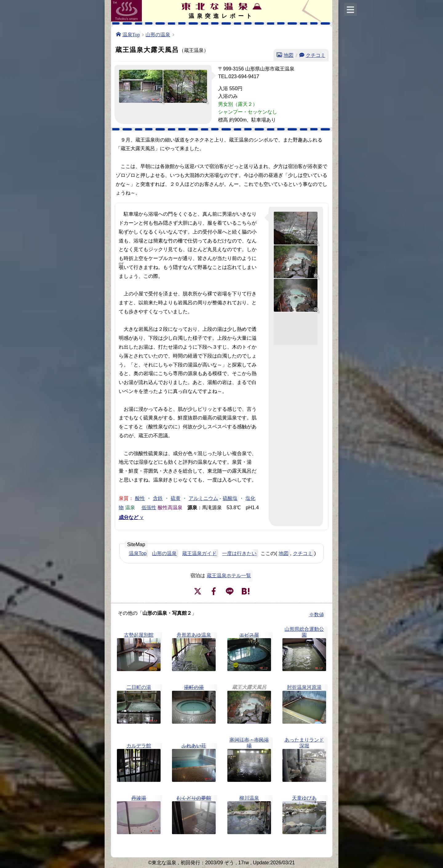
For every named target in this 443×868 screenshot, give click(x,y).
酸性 (140, 498)
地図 (289, 55)
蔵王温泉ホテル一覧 (229, 576)
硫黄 (176, 498)
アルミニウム (203, 498)
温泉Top (131, 34)
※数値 (317, 615)
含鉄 (158, 498)
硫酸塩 (230, 498)
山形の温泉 (158, 34)
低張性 (149, 507)
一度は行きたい (239, 553)
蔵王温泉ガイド (199, 553)
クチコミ (316, 55)
